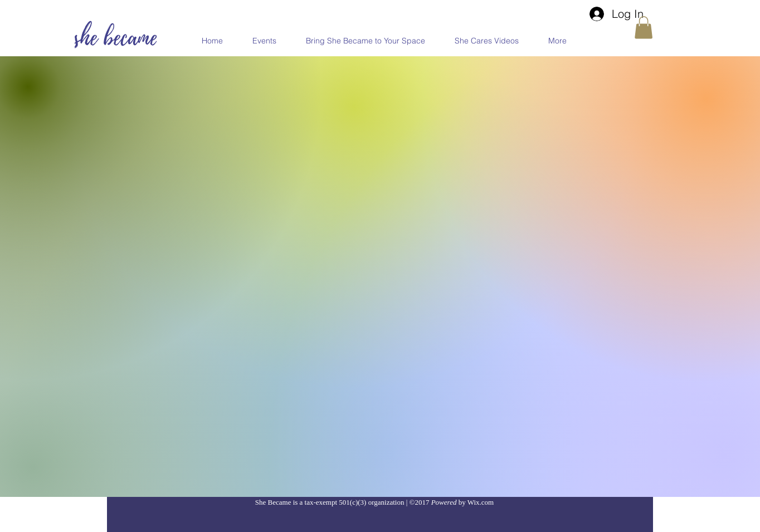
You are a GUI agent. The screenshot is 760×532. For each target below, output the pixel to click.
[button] (644, 28)
